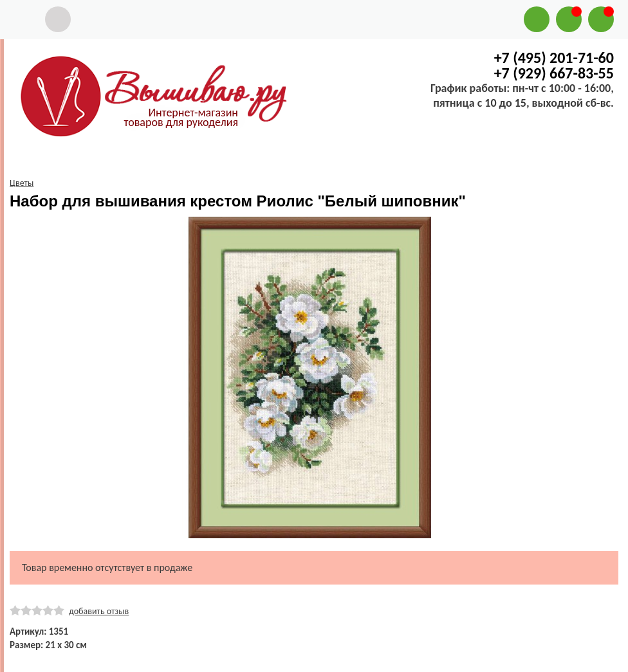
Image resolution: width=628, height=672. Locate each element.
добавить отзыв (99, 611)
